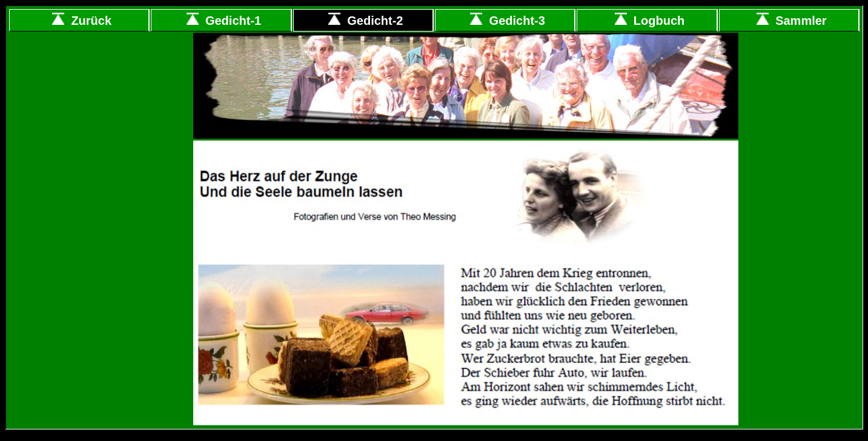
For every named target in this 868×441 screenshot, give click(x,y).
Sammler (792, 21)
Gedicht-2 (366, 21)
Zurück (82, 21)
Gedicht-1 (224, 21)
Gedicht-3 (507, 21)
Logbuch (650, 21)
